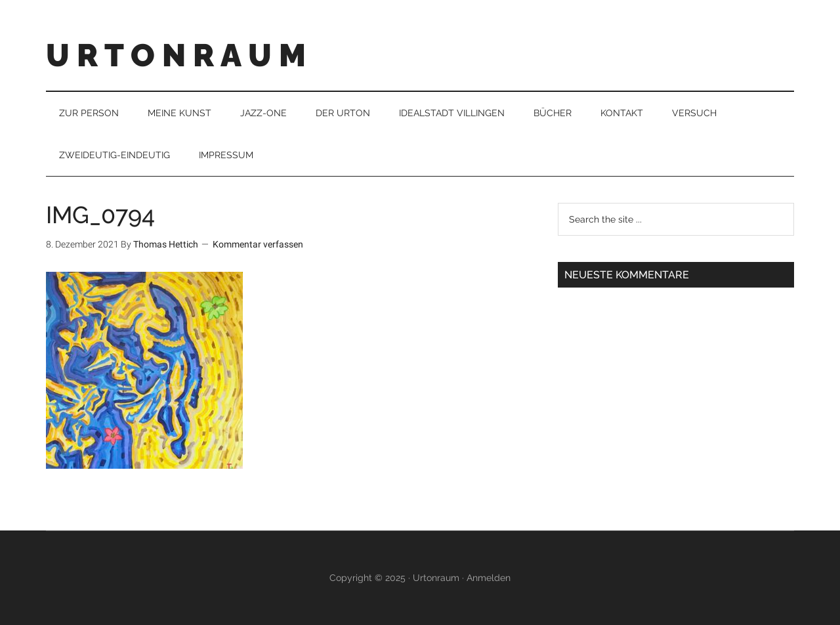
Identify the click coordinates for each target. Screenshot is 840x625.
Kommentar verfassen (258, 244)
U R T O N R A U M (176, 55)
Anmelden (489, 578)
